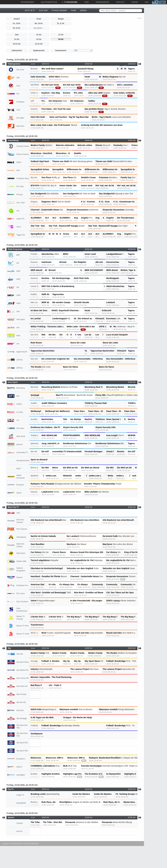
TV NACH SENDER (59, 11)
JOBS (86, 2)
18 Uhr (61, 39)
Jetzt (17, 35)
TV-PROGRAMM (70, 2)
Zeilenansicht (17, 51)
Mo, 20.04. (39, 23)
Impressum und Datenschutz (12, 844)
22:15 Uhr (39, 44)
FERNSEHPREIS (101, 2)
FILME (73, 11)
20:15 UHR (43, 11)
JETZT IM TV (30, 11)
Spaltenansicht (39, 51)
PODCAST (119, 2)
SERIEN (83, 11)
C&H (146, 2)
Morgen (61, 19)
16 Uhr (39, 39)
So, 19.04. (17, 23)
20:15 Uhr (17, 44)
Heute (39, 19)
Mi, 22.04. (17, 28)
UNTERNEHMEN (26, 2)
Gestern (17, 19)
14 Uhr (17, 39)
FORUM (134, 2)
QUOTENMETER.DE (48, 2)
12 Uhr (61, 35)
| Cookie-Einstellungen (31, 844)
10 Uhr (39, 35)
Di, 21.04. (61, 23)
